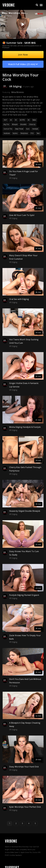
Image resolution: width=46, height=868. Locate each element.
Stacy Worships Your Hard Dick (24, 767)
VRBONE (9, 5)
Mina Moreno (18, 92)
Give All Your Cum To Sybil (22, 215)
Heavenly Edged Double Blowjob (25, 511)
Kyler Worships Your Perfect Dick (25, 807)
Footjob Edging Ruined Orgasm (24, 595)
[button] (37, 5)
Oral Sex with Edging (19, 299)
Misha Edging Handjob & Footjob (25, 427)
